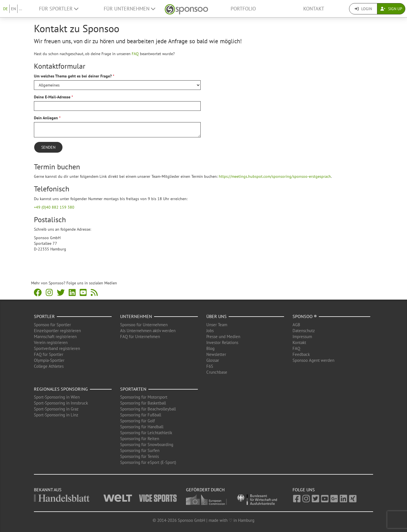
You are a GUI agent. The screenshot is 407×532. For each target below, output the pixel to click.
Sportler (44, 316)
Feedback (301, 354)
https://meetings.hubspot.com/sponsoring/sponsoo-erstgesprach (275, 176)
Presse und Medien (223, 337)
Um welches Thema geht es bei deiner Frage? (73, 76)
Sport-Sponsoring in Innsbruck (61, 403)
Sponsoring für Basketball (143, 403)
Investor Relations (222, 342)
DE (6, 9)
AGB (296, 325)
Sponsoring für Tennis (139, 456)
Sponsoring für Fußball (141, 415)
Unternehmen (136, 316)
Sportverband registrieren (57, 348)
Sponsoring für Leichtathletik (146, 433)
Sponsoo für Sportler (52, 325)
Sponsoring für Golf (138, 421)
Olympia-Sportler (49, 360)
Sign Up (391, 9)
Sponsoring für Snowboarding (147, 445)
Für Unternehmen (129, 9)
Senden (48, 147)
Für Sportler (59, 9)
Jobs (210, 331)
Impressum (302, 337)
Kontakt (314, 9)
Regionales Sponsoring (61, 389)
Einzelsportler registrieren (57, 331)
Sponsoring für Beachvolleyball (148, 409)
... (20, 9)
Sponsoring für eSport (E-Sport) (148, 462)
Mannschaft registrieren (55, 337)
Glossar (213, 360)
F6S (210, 366)
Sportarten (133, 389)
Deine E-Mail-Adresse (52, 97)
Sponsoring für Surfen (140, 450)
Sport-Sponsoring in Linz (56, 415)
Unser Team (217, 325)
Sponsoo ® (305, 316)
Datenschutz (304, 331)
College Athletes (49, 366)
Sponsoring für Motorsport (144, 397)
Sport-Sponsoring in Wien (57, 397)
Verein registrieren (51, 342)
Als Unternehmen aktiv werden (148, 331)
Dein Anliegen (46, 118)
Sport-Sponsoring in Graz (56, 409)
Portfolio (243, 9)
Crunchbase (217, 372)
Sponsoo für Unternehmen (144, 325)
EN (13, 9)
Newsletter (216, 354)
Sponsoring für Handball (142, 427)
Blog (210, 348)
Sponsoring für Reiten (140, 439)
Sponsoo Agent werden (313, 360)
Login (363, 9)
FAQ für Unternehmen (140, 337)
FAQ (135, 54)
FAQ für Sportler (49, 354)
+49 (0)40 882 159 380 (54, 207)
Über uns (217, 316)
